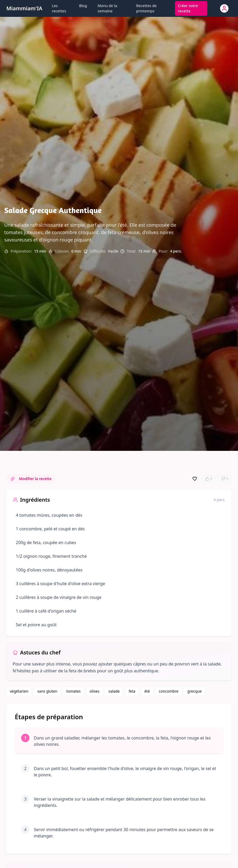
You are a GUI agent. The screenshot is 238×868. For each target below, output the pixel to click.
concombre (169, 691)
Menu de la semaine (107, 8)
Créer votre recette (188, 8)
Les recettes (59, 8)
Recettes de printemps (146, 8)
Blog (83, 6)
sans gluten (47, 691)
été (147, 691)
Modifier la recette (31, 479)
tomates (73, 691)
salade (114, 691)
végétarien (19, 691)
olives (95, 691)
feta (132, 691)
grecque (194, 691)
